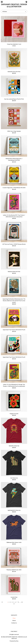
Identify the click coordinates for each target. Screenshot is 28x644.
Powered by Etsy (14, 641)
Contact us (14, 623)
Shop (14, 618)
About (14, 620)
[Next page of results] (14, 604)
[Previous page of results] (2, 602)
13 (22, 602)
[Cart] (26, 2)
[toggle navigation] (2, 2)
